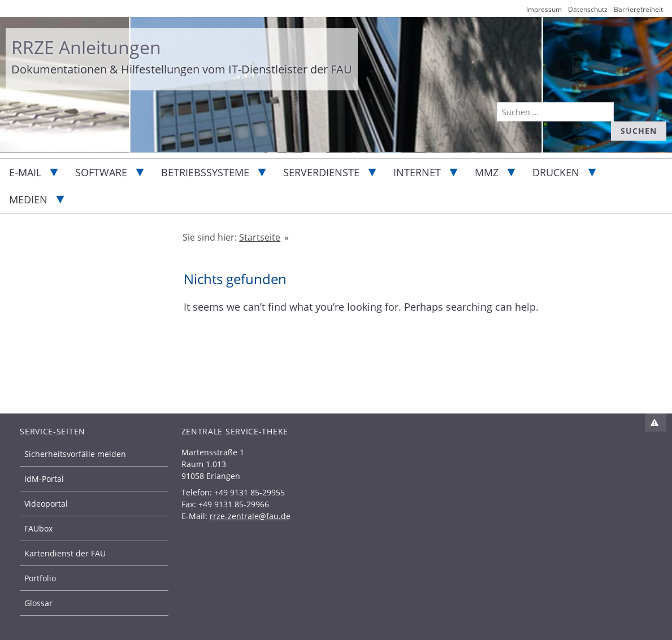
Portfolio (40, 578)
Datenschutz (588, 9)
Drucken (556, 172)
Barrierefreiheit (638, 9)
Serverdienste (321, 172)
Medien (28, 199)
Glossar (38, 603)
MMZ (487, 172)
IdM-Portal (44, 479)
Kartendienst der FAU (65, 553)
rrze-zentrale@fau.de (250, 516)
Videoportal (46, 504)
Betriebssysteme (205, 172)
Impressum (544, 9)
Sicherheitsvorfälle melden (75, 454)
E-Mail (25, 172)
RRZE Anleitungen (86, 47)
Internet (417, 172)
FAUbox (38, 528)
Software (101, 172)
